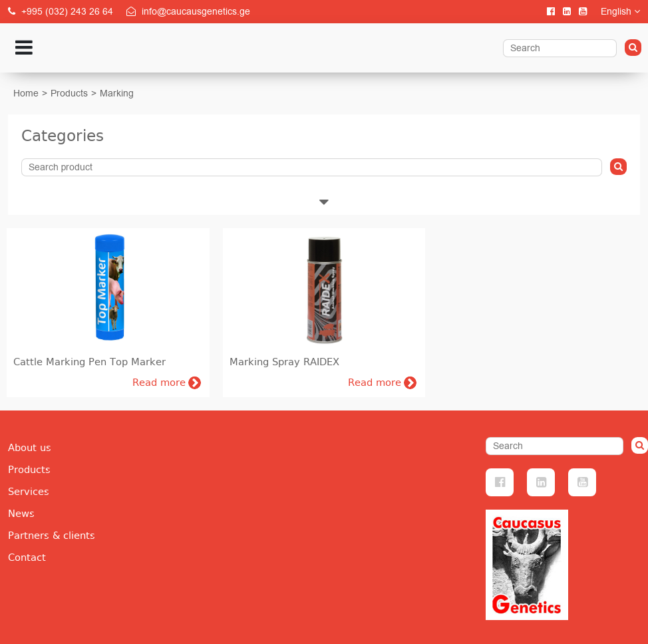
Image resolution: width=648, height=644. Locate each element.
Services (29, 492)
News (21, 514)
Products (69, 93)
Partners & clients (52, 536)
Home (26, 93)
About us (30, 448)
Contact (27, 558)
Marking (117, 93)
